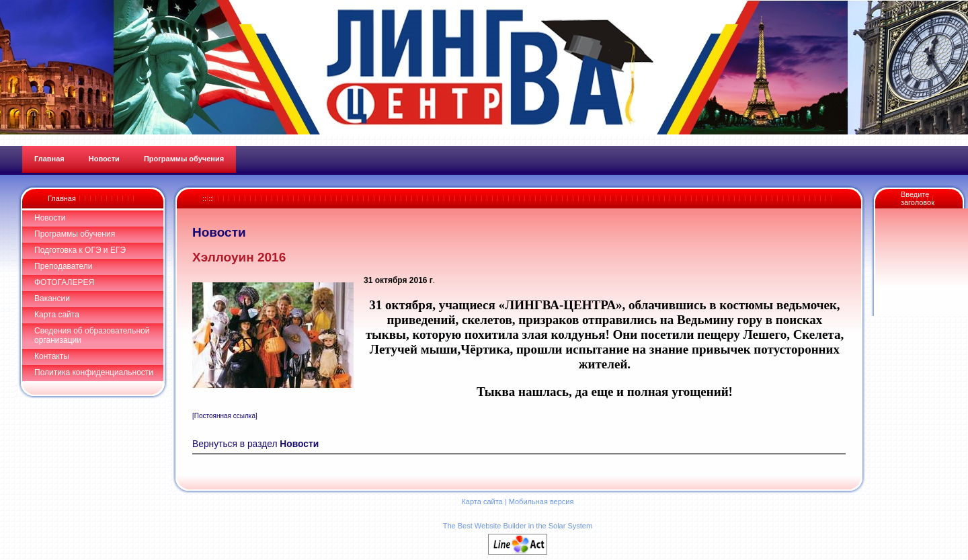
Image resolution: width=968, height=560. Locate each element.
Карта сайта (57, 315)
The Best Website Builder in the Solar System (518, 526)
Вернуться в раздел (255, 444)
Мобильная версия (541, 502)
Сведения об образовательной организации (92, 335)
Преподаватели (64, 266)
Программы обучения (75, 234)
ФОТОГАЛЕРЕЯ (64, 282)
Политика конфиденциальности (94, 372)
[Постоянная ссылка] (225, 416)
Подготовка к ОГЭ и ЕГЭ (80, 250)
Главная (62, 198)
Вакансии (52, 298)
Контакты (52, 356)
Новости (50, 218)
